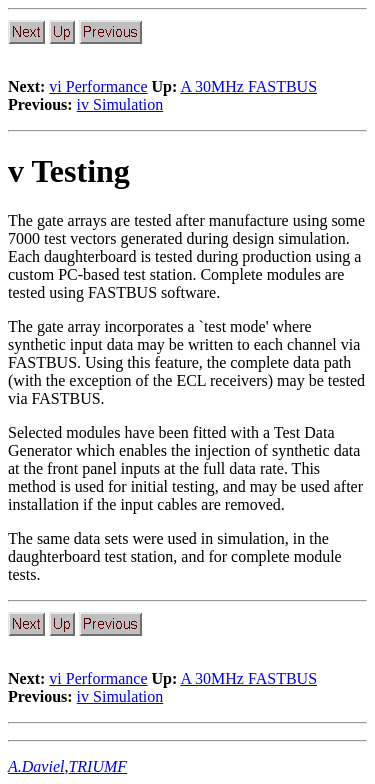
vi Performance (98, 86)
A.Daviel (36, 766)
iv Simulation (120, 104)
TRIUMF (97, 766)
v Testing (69, 171)
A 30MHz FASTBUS (248, 86)
